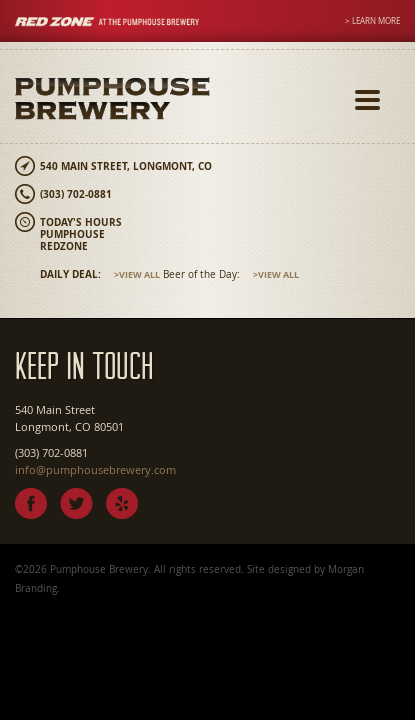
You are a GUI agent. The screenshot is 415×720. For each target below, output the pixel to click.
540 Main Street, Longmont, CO (126, 166)
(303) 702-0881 (76, 194)
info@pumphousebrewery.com (95, 469)
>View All (137, 274)
